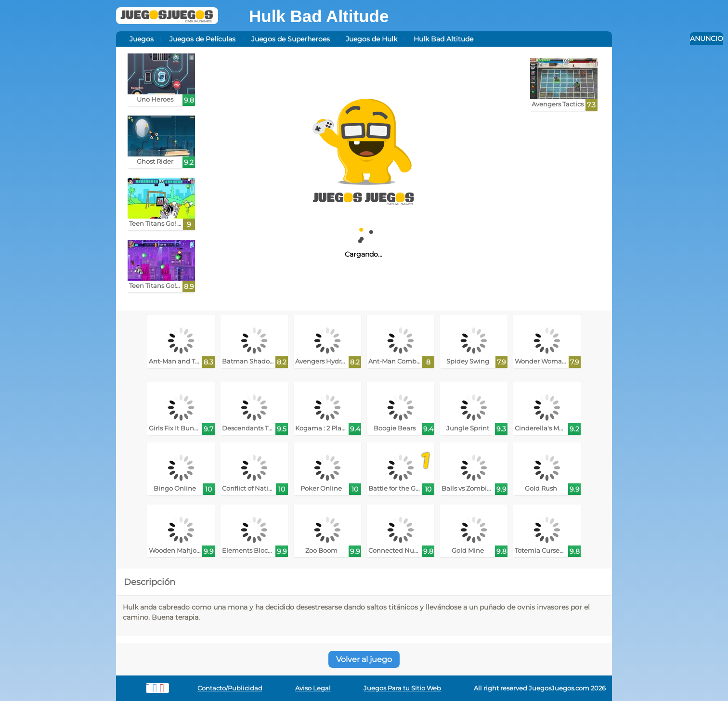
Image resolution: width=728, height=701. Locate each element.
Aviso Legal (313, 688)
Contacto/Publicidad (230, 688)
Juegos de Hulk (371, 39)
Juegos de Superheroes (291, 39)
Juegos (142, 39)
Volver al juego (364, 659)
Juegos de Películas (202, 39)
